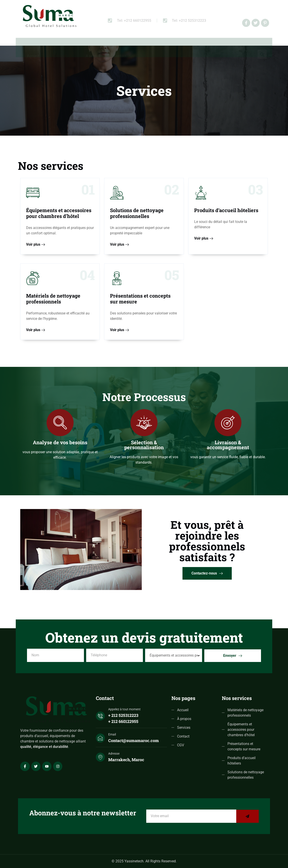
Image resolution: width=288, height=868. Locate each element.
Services (62, 45)
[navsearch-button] (262, 44)
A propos (93, 45)
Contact (120, 45)
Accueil (33, 45)
